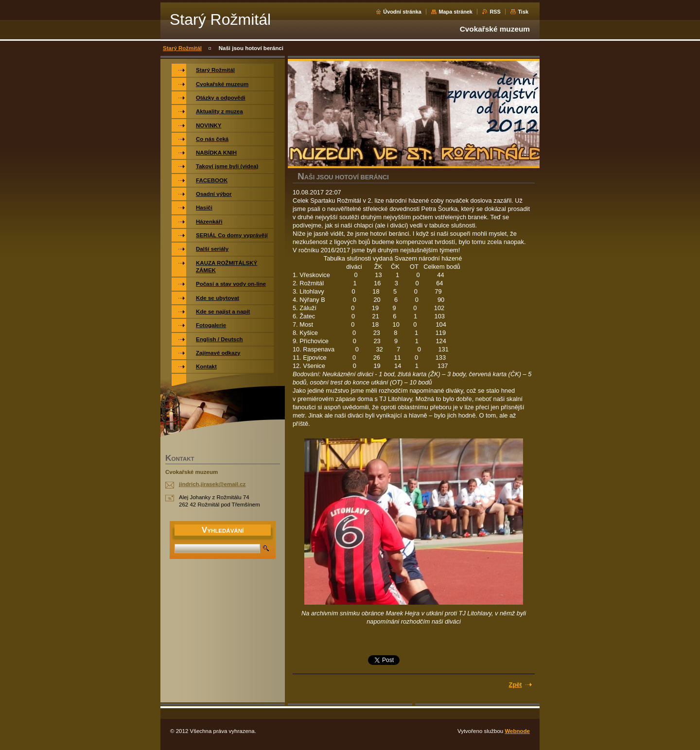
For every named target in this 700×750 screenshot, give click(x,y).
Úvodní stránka (402, 12)
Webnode (517, 731)
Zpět (516, 685)
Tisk (523, 12)
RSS (495, 12)
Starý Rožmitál (182, 48)
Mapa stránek (455, 12)
